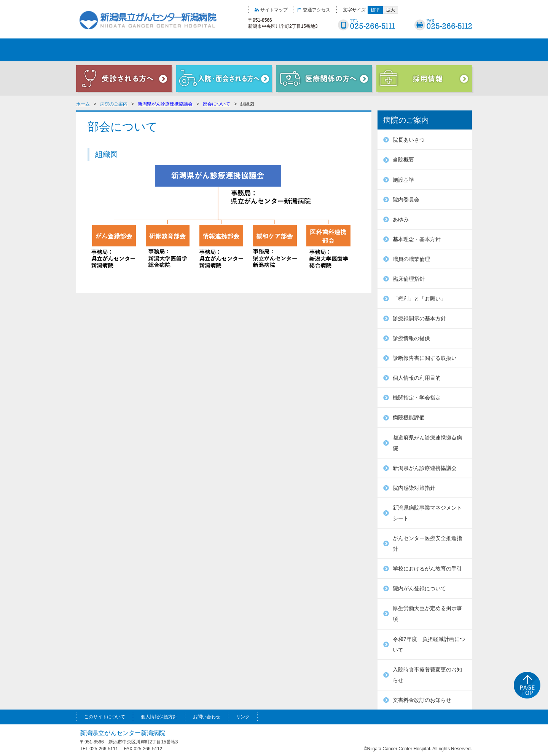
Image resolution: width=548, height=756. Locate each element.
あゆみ (401, 219)
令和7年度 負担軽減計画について (429, 644)
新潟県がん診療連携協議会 (165, 104)
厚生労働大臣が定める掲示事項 (427, 614)
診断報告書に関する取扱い (425, 358)
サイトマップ (271, 10)
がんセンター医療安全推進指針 (427, 543)
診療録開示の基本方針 (419, 318)
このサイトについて (105, 717)
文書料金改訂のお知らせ (422, 700)
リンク (243, 717)
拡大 (390, 10)
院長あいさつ (409, 140)
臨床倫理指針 (409, 279)
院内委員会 (406, 200)
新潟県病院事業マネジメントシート (427, 513)
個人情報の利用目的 (417, 378)
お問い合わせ (207, 717)
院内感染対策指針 (414, 488)
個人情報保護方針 (159, 717)
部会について (217, 104)
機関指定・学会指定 (417, 398)
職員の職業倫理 (411, 259)
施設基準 (403, 180)
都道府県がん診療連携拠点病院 (427, 443)
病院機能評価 (409, 417)
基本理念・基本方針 (417, 239)
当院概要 (403, 160)
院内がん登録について (419, 588)
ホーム (83, 104)
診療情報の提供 (411, 338)
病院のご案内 (114, 104)
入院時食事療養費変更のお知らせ (427, 675)
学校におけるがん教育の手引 (427, 569)
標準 (375, 10)
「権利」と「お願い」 (419, 299)
